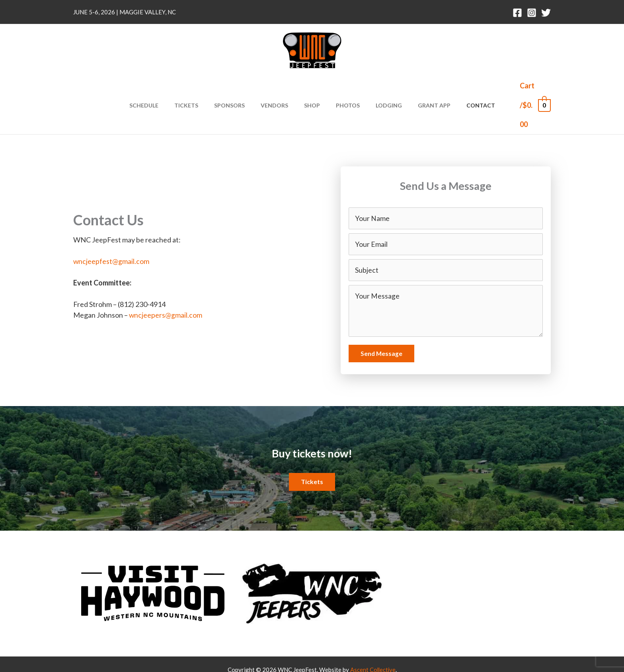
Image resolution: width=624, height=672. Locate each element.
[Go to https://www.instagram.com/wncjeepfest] (431, 558)
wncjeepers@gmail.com (166, 282)
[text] (446, 185)
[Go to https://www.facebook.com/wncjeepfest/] (408, 558)
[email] (446, 211)
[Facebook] (517, 13)
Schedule (163, 89)
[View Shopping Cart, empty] (525, 89)
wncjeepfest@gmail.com (111, 229)
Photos (343, 89)
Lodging (379, 89)
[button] (312, 450)
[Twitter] (546, 13)
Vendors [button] (279, 89)
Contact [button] (462, 89)
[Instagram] (532, 13)
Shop (312, 89)
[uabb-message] (446, 279)
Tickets (201, 89)
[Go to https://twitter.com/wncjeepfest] (455, 558)
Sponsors (239, 89)
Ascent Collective (373, 637)
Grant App (420, 89)
